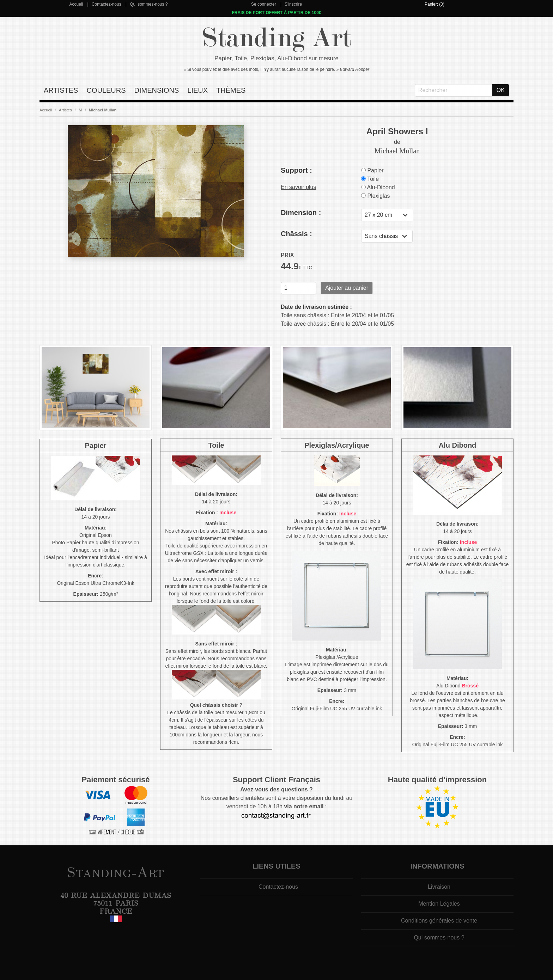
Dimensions (157, 90)
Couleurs (106, 90)
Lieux (197, 90)
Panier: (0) (435, 4)
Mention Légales (439, 904)
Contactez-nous (107, 4)
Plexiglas (375, 196)
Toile (370, 179)
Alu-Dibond (378, 187)
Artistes (61, 90)
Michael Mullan (103, 110)
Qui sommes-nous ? (149, 4)
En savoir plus (299, 187)
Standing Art (277, 38)
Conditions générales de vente (439, 921)
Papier (372, 170)
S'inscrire (293, 4)
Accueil (76, 4)
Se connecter (264, 4)
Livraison (439, 887)
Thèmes (231, 90)
